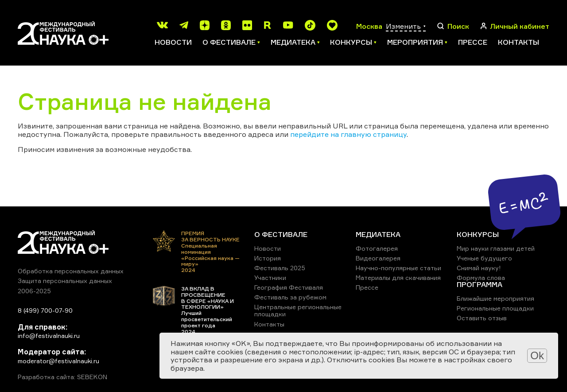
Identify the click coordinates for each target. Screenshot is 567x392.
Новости (173, 42)
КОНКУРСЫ (478, 234)
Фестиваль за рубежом (290, 297)
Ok (537, 355)
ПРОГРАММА (480, 284)
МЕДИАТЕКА (378, 234)
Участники (270, 278)
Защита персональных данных (65, 281)
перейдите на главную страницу (348, 134)
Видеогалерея (378, 258)
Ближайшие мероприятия (495, 298)
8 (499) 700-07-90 (45, 310)
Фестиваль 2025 (280, 268)
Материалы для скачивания (398, 278)
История (268, 258)
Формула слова (481, 278)
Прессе (473, 42)
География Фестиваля (289, 287)
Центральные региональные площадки (298, 310)
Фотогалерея (377, 248)
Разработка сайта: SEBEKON (62, 377)
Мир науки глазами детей (496, 248)
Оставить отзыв (482, 318)
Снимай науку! (479, 268)
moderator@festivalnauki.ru (58, 361)
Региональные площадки (495, 308)
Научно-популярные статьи (398, 268)
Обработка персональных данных (71, 271)
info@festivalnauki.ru (49, 336)
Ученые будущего (484, 258)
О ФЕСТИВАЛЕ (281, 234)
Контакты (518, 42)
